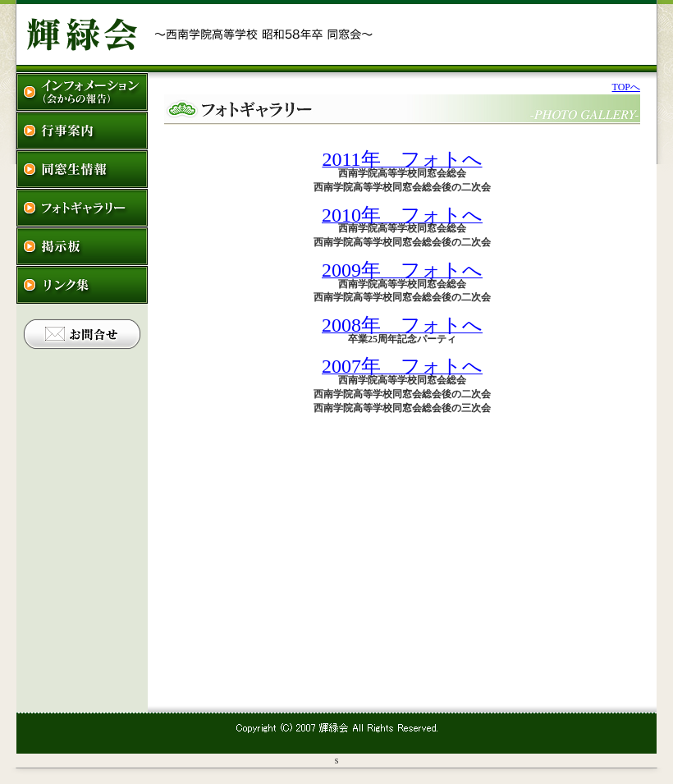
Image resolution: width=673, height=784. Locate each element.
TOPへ (626, 87)
